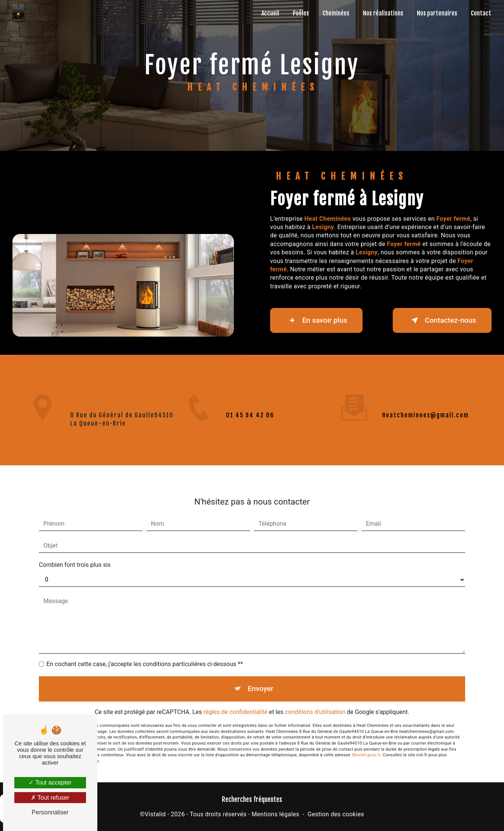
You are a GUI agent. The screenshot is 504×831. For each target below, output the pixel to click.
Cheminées (336, 13)
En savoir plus (316, 320)
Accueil (270, 13)
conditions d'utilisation (315, 681)
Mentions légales (275, 814)
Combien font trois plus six (75, 534)
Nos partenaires (437, 13)
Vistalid (155, 814)
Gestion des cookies (336, 814)
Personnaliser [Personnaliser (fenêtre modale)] (50, 812)
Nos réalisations (383, 13)
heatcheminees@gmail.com (426, 384)
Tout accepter (50, 783)
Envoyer (261, 658)
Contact (481, 13)
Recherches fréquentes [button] (252, 799)
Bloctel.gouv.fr (366, 724)
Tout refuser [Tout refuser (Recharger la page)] (50, 798)
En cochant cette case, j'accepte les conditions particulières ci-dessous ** (145, 633)
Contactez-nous (442, 320)
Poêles (301, 13)
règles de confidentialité (235, 681)
